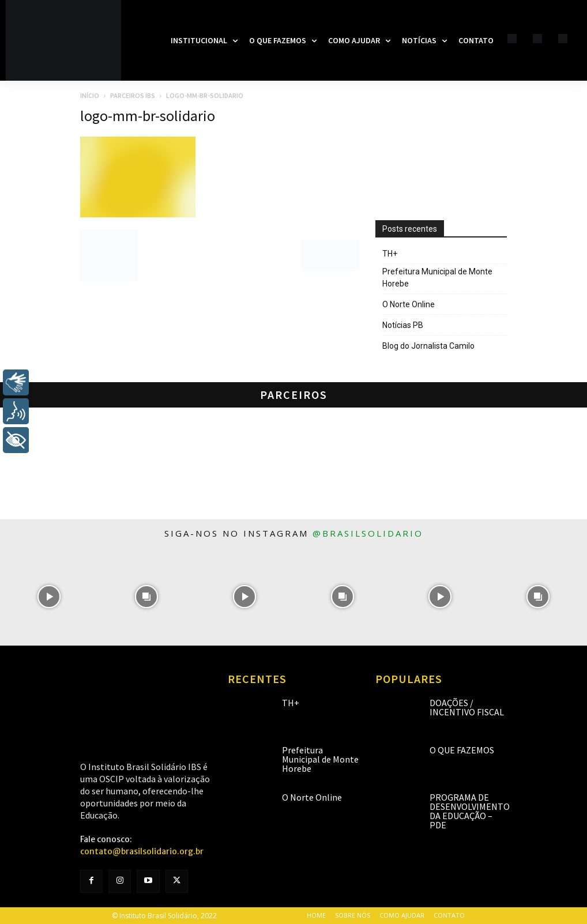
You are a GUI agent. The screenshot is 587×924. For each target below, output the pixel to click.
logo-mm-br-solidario (148, 116)
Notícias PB (403, 325)
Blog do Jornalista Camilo (428, 346)
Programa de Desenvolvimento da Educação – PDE (470, 811)
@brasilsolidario (368, 533)
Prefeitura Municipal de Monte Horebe (437, 278)
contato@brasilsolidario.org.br (142, 851)
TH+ (390, 254)
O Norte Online (409, 304)
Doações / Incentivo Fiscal (467, 707)
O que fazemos (462, 750)
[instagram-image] (49, 597)
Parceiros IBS (133, 95)
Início (90, 95)
